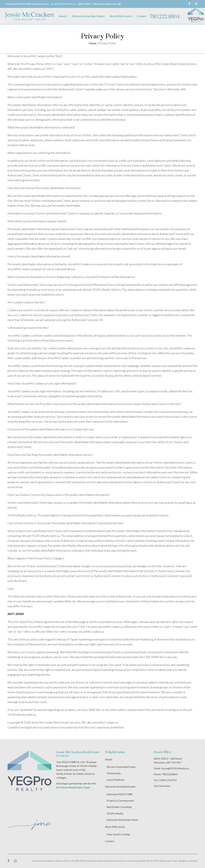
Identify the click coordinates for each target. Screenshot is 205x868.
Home (93, 43)
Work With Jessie (115, 827)
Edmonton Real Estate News (122, 820)
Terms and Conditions (43, 861)
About (109, 759)
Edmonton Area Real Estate (120, 786)
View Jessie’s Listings (118, 834)
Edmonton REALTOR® (119, 794)
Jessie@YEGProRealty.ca (63, 4)
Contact (110, 841)
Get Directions (162, 786)
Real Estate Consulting (119, 807)
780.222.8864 (165, 17)
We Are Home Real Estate (121, 767)
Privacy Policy (63, 861)
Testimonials (114, 773)
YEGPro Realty (115, 813)
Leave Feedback (116, 780)
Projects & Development (120, 800)
